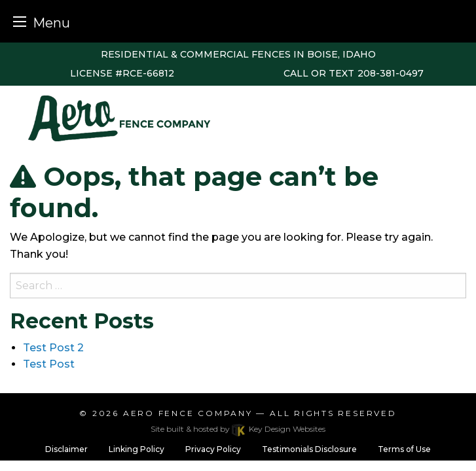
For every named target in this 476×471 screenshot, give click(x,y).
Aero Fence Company (188, 413)
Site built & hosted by (238, 429)
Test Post (49, 364)
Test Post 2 (53, 348)
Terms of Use (404, 449)
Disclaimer (66, 449)
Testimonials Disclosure (309, 449)
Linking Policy (137, 449)
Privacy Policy (213, 449)
